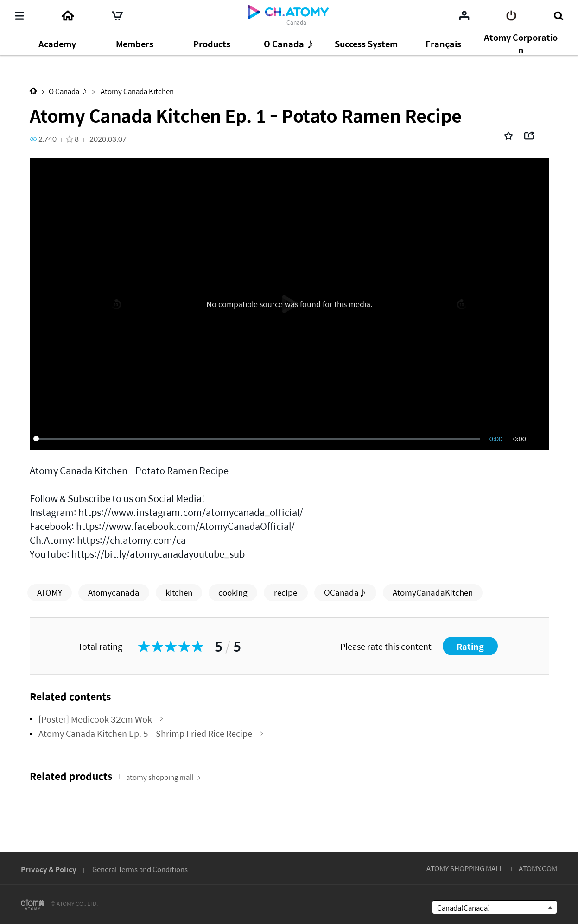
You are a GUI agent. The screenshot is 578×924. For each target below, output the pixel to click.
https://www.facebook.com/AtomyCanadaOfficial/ (185, 526)
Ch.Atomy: (52, 540)
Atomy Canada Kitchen (137, 91)
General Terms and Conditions (140, 869)
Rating (470, 646)
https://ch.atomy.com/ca (131, 540)
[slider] (258, 439)
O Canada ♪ (68, 91)
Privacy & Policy (49, 869)
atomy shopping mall (164, 777)
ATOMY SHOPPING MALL (465, 868)
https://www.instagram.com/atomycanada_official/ (191, 512)
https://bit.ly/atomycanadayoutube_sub (158, 554)
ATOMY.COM (538, 868)
